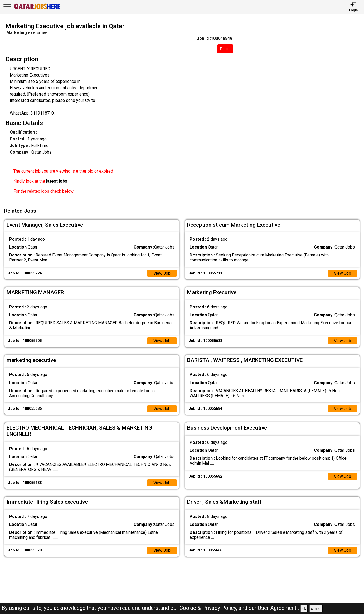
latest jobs (57, 181)
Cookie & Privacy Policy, (209, 608)
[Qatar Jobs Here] (37, 9)
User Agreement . (278, 608)
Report (225, 49)
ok (304, 609)
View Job (162, 272)
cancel (316, 609)
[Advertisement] (303, 112)
